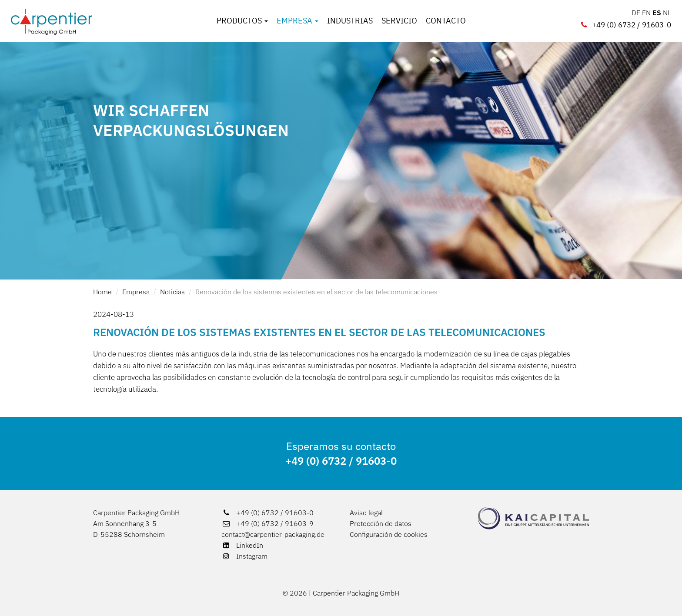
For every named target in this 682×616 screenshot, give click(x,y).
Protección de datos (381, 523)
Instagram (244, 556)
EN (646, 13)
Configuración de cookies (389, 534)
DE (636, 13)
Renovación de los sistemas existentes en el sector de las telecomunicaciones (316, 292)
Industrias (350, 21)
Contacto (446, 21)
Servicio (399, 21)
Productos (242, 21)
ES (657, 13)
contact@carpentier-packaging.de (273, 534)
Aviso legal (366, 513)
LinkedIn (242, 545)
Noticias (172, 292)
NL (667, 13)
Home (102, 292)
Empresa (298, 21)
